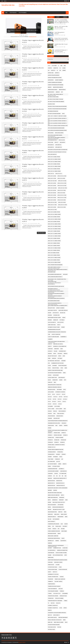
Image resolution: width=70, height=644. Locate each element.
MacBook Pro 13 (51, 483)
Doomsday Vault (62, 351)
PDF (53, 526)
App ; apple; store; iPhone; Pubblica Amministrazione (55, 95)
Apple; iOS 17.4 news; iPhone (54, 243)
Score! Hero (65, 548)
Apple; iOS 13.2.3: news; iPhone (54, 162)
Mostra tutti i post (33, 37)
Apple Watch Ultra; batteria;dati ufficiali (57, 152)
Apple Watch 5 (51, 145)
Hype (65, 380)
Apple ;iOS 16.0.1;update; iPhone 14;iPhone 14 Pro (57, 119)
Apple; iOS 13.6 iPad (52, 176)
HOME (6, 13)
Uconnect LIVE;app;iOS (53, 606)
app (62, 92)
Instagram (59, 390)
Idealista (50, 382)
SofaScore (50, 562)
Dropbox (50, 354)
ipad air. (55, 411)
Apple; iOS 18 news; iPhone (54, 253)
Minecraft (61, 500)
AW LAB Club (63, 313)
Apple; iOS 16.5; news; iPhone (54, 217)
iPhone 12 (50, 433)
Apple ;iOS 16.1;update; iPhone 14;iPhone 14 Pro (58, 126)
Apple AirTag (51, 133)
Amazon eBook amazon (58, 87)
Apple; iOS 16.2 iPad (52, 207)
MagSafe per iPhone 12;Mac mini (55, 493)
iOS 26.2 (64, 402)
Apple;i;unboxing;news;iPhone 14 (55, 277)
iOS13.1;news (57, 406)
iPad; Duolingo (61, 414)
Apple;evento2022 (52, 272)
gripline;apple (62, 378)
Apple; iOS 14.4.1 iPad (62, 186)
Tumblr (65, 601)
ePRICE (60, 356)
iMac (55, 382)
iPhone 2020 (63, 440)
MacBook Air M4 (51, 481)
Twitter (53, 603)
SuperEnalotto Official (53, 574)
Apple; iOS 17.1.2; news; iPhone (54, 234)
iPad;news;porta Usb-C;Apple (54, 423)
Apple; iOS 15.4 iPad (52, 200)
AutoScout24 (56, 313)
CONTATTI (5, 1)
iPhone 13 (64, 433)
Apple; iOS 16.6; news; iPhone (54, 222)
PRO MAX (63, 529)
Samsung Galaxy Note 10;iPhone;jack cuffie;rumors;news (56, 546)
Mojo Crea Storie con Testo (59, 502)
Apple (63, 114)
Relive (63, 538)
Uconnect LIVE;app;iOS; (53, 608)
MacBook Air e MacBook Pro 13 (60, 478)
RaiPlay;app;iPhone (52, 534)
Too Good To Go (57, 594)
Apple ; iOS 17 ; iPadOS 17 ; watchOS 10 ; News (57, 116)
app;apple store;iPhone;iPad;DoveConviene (57, 109)
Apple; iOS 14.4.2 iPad (52, 188)
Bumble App (56, 320)
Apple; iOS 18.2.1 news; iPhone (54, 262)
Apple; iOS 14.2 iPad (52, 183)
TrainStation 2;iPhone (53, 596)
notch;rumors (56, 519)
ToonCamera (65, 594)
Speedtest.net (51, 565)
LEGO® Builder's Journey (53, 471)
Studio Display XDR (63, 570)
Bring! (64, 318)
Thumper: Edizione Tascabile (54, 586)
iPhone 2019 (57, 440)
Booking (50, 315)
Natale (49, 507)
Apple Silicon (62, 140)
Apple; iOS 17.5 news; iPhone (54, 246)
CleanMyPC (50, 339)
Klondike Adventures (53, 469)
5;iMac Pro (56, 68)
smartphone (51, 558)
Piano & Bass (58, 526)
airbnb (64, 70)
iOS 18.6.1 (60, 399)
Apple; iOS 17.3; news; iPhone (54, 238)
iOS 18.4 (60, 397)
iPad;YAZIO (64, 423)
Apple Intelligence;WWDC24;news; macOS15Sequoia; (55, 135)
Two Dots (58, 603)
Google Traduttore (52, 378)
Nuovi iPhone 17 (51, 522)
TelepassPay (50, 579)
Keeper (60, 464)
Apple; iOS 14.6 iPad (52, 190)
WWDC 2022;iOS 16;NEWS (59, 622)
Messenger (62, 498)
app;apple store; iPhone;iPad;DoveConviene (57, 106)
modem (49, 502)
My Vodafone (60, 505)
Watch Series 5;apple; (52, 618)
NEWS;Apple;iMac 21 (52, 517)
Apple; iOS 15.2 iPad (52, 195)
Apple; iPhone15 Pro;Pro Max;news (55, 265)
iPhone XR (62, 442)
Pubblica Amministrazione (54, 531)
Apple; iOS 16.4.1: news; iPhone (54, 214)
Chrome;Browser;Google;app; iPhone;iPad (57, 332)
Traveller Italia (63, 596)
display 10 (50, 351)
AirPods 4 (57, 73)
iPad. (56, 426)
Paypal (49, 526)
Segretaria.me (51, 553)
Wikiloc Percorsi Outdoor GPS (55, 620)
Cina (49, 334)
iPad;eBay (50, 418)
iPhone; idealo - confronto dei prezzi (56, 445)
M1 (54, 476)
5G (60, 68)
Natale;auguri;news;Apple (58, 507)
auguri (50, 313)
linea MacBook (63, 471)
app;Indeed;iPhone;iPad (53, 111)
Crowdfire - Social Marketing (60, 346)
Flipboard (55, 366)
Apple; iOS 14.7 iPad (62, 190)
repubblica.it (51, 541)
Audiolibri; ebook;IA (63, 310)
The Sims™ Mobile (58, 582)
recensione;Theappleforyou (54, 538)
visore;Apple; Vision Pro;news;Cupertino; (57, 613)
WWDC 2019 (50, 622)
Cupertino (50, 349)
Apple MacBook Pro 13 (53, 140)
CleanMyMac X (63, 337)
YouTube (59, 627)
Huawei (61, 380)
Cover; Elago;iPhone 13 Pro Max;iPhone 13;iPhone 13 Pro (56, 342)
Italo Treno (51, 459)
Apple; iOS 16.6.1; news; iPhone (54, 224)
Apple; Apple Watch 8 (52, 154)
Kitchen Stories (56, 466)
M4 (60, 476)
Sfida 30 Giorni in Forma (61, 553)
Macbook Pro (59, 481)
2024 (65, 66)
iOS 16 (53, 394)
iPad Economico (62, 411)
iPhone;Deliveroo (52, 452)
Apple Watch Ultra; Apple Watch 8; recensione (58, 150)
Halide (49, 380)
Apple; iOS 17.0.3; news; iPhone (54, 229)
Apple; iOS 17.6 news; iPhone (54, 250)
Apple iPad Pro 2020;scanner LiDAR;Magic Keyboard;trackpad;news (57, 138)
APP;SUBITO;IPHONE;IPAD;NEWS (54, 114)
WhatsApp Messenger (63, 618)
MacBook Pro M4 (51, 486)
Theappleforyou (51, 584)
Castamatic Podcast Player (54, 327)
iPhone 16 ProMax (59, 438)
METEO (49, 500)
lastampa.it (61, 469)
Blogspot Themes (22, 642)
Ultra (61, 608)
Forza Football (56, 368)
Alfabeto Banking (59, 80)
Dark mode (56, 349)
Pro (59, 529)
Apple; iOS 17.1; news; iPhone (54, 231)
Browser (50, 320)
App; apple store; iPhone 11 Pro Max (55, 99)
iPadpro (66, 426)
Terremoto (50, 582)
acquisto (53, 70)
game (66, 368)
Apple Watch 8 (51, 147)
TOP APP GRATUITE (13, 13)
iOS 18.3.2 (55, 397)
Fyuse (62, 368)
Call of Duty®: (60, 322)
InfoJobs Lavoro (52, 390)
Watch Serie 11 (56, 615)
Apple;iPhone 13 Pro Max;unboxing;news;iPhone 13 (54, 282)
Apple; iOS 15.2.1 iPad (62, 195)
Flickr (49, 366)
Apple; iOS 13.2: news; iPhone (54, 157)
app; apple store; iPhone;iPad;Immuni (56, 102)
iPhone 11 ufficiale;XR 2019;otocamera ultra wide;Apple (57, 431)
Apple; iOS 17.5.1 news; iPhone (54, 248)
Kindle (49, 466)
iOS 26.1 (59, 402)
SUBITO (50, 572)
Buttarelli (62, 320)
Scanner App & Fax (57, 548)
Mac (66, 476)
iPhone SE (56, 442)
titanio (50, 594)
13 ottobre (54, 66)
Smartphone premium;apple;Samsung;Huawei (58, 560)
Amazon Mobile (62, 90)
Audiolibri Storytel (52, 310)
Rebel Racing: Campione (53, 536)
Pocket (49, 529)
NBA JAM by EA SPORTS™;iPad (59, 510)
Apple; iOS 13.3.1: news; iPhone (54, 166)
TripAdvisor (51, 598)
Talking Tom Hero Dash (53, 577)
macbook (50, 478)
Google (50, 375)
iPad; (54, 414)
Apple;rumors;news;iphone (54, 301)
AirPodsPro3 (51, 80)
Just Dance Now (51, 462)
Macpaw (55, 490)
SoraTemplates (9, 642)
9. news (64, 68)
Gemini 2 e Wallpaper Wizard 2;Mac (55, 370)
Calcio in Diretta (52, 322)
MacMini (50, 490)
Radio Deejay (64, 531)
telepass (62, 577)
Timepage (62, 591)
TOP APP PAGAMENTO (23, 13)
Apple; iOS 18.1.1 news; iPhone (54, 258)
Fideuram (63, 361)
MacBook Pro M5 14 (61, 486)
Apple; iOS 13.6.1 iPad (62, 176)
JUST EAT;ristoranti (52, 464)
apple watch (62, 142)
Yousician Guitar (52, 627)
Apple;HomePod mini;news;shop (55, 274)
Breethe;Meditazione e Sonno (54, 318)
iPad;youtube (51, 426)
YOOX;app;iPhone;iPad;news (54, 625)
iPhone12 (58, 454)
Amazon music (51, 92)
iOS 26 (49, 402)
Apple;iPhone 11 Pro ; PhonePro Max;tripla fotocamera (57, 279)
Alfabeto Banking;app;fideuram (55, 82)
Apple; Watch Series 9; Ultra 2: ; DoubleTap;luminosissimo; (54, 267)
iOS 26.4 (60, 404)
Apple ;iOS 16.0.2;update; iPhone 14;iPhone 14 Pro (57, 121)
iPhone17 (64, 454)
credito (50, 346)
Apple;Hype (65, 274)
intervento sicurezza (60, 392)
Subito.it (55, 572)
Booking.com (56, 315)
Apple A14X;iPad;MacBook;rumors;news (56, 128)
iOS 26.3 (50, 404)
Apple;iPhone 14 (51, 284)
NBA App (50, 510)
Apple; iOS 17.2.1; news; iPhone (54, 236)
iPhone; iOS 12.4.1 (52, 447)
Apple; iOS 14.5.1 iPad (63, 188)
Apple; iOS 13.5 (51, 174)
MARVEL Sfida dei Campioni (54, 495)
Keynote (64, 464)
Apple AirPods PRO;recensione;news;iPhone (57, 130)
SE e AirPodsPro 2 (52, 550)
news (65, 512)
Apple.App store (51, 308)
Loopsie (56, 474)
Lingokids (50, 474)
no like (50, 519)
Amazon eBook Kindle (53, 90)
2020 (61, 66)
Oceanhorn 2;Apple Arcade (53, 524)
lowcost (50, 476)
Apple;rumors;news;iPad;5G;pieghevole (56, 298)
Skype (66, 555)
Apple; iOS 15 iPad (61, 193)
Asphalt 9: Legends (60, 308)
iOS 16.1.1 (58, 394)
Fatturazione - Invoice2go (54, 361)
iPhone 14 (50, 435)
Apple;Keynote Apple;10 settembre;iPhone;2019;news (54, 289)
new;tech (60, 512)
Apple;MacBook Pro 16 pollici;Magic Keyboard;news (56, 291)
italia (61, 457)
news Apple (50, 514)
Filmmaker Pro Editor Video (57, 363)
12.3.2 (49, 66)
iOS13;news (50, 406)
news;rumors (60, 517)
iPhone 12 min (57, 433)
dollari (56, 351)
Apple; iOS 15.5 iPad (62, 200)
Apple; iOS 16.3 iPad (62, 207)
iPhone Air (50, 442)
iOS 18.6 (54, 399)
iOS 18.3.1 (50, 397)
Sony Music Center (58, 562)
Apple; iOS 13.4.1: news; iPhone (54, 171)
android (58, 92)
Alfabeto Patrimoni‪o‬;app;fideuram (56, 85)
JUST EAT (58, 462)
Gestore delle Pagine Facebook (55, 373)
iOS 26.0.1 (54, 402)
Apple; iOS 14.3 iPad (52, 186)
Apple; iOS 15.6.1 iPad (52, 202)
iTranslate (57, 459)
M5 (62, 476)
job (62, 459)
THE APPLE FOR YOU (8, 5)
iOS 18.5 (50, 399)
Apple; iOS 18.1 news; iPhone (54, 255)
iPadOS (61, 426)
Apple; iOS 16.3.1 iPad (52, 210)
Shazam (50, 555)
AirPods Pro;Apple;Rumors (54, 75)
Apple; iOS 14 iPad (61, 178)
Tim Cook (60, 589)
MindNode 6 (55, 500)
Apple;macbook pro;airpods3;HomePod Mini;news (56, 294)
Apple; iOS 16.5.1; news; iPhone (54, 219)
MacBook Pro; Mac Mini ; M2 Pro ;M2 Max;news (58, 488)
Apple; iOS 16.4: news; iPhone (54, 212)
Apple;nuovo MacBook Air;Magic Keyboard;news (55, 296)
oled (62, 524)
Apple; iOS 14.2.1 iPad (62, 183)
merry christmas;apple (53, 498)
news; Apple (57, 514)
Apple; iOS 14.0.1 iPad (52, 181)
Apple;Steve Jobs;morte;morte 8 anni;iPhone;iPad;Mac (55, 303)
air (60, 70)
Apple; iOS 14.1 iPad (62, 181)
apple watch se (59, 147)
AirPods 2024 (51, 73)
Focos (49, 368)
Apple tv (56, 142)
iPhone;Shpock (51, 454)
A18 (49, 70)
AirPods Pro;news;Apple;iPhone (55, 78)
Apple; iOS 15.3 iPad (52, 198)
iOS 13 (49, 394)
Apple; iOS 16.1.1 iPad (52, 205)
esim (64, 356)
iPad (65, 409)
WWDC (64, 620)
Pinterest (65, 526)
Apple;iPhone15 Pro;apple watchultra (56, 286)
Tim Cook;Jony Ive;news (53, 591)
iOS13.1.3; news (59, 409)
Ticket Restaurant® (52, 589)
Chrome (63, 327)
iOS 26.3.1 (55, 404)
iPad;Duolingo (60, 416)
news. (66, 517)
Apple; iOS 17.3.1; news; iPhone (54, 241)
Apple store (50, 142)
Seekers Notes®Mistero (62, 550)
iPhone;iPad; (60, 452)
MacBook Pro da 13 (60, 483)
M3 (57, 476)
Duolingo (60, 354)
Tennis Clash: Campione (60, 579)
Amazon (50, 87)
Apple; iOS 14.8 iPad (52, 193)
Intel (64, 390)
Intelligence (51, 392)
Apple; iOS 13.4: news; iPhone (54, 169)
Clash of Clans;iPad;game (53, 337)
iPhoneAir (55, 457)
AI (57, 70)
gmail (64, 373)
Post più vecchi (41, 233)
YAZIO (66, 622)
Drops (55, 354)
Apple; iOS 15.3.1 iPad (62, 198)
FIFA (49, 363)
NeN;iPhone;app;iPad (52, 512)
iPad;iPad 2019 (56, 418)
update (65, 608)
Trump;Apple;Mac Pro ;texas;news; (55, 601)
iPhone (50, 428)
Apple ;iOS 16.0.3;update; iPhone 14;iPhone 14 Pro (57, 124)
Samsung (50, 543)
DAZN (61, 349)
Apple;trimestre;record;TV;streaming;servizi (58, 306)
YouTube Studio (51, 630)
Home (2, 1)
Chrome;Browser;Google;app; (54, 330)
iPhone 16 (65, 435)
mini (66, 500)
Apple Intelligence (59, 133)
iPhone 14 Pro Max (58, 435)
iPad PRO (50, 414)
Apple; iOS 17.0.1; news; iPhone (54, 226)
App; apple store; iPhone (53, 97)
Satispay (50, 548)
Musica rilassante (52, 505)
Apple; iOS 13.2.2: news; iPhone (54, 159)
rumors (57, 541)
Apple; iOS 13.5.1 (59, 174)
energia (65, 354)
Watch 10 (50, 615)
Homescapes (55, 380)
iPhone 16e (50, 440)
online (66, 524)
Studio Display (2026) (52, 570)
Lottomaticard (63, 474)
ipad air (50, 411)
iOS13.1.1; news (51, 409)
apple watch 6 (58, 145)
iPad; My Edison (51, 416)
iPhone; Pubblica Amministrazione (56, 450)
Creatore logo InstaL (58, 344)
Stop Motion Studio (53, 567)
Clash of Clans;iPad (56, 334)
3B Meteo (50, 68)
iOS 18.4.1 (66, 397)
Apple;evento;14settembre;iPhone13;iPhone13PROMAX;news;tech (58, 270)
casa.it (59, 325)
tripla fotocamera (59, 598)
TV (49, 603)
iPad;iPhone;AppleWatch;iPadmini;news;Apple (58, 421)
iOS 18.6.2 (65, 399)
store (60, 567)
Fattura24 (60, 358)
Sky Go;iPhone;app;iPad (58, 555)
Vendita (50, 610)
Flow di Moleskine (62, 366)
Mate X (62, 495)
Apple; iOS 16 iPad (62, 202)
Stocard (58, 565)
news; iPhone (64, 514)
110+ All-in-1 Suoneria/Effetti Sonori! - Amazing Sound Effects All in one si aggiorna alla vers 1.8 (61, 21)
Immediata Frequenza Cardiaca (55, 387)
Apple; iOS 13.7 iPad (52, 178)
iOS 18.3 (64, 394)
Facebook (54, 358)
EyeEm (49, 358)
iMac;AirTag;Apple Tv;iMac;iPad (55, 385)
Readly (59, 534)
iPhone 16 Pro (51, 438)
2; (58, 66)
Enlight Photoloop (52, 356)
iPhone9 (50, 457)
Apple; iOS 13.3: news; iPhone (54, 164)
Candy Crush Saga (52, 325)
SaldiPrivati (63, 541)
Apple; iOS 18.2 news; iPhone (54, 260)
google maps (56, 375)
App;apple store (51, 104)
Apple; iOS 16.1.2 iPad (63, 205)
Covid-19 (50, 344)
